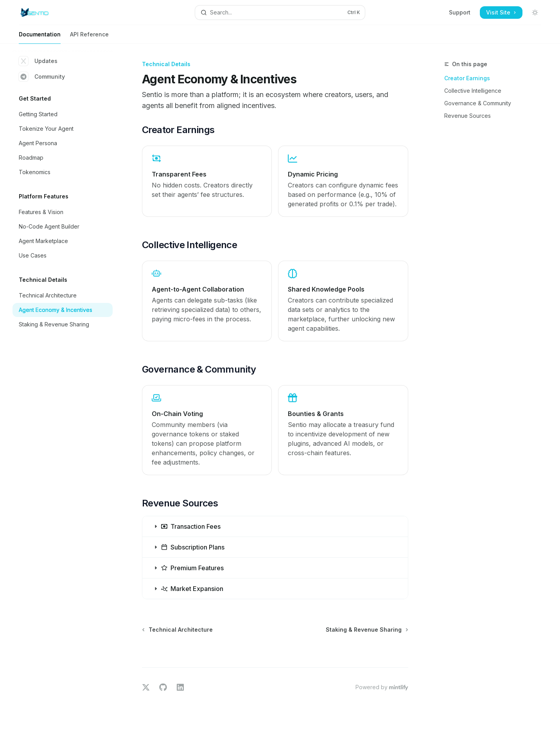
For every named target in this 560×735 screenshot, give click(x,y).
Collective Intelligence (473, 91)
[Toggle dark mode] (535, 13)
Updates (38, 61)
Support (460, 12)
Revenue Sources (468, 116)
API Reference (89, 37)
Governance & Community (478, 103)
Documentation (40, 37)
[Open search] (280, 13)
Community (42, 77)
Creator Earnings (467, 78)
